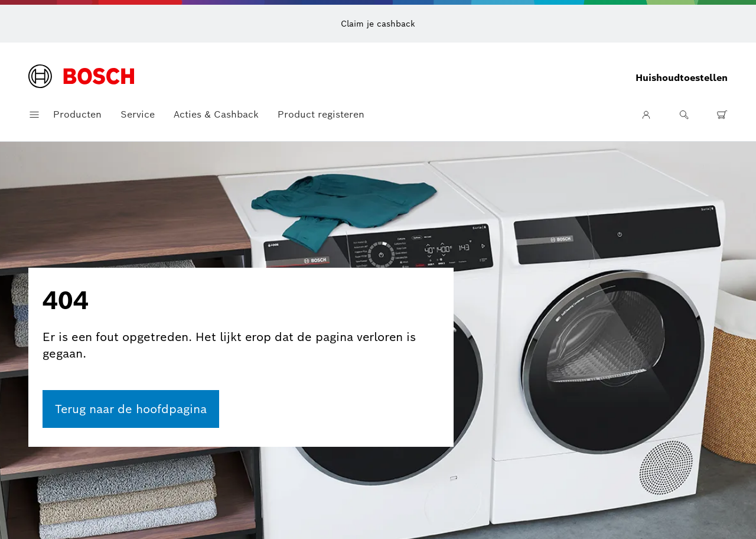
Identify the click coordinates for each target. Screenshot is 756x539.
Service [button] (138, 114)
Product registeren (321, 114)
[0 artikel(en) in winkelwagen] (722, 115)
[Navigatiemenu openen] (34, 115)
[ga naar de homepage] (131, 409)
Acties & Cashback (216, 114)
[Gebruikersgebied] (646, 115)
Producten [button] (77, 114)
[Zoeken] (684, 115)
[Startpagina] (81, 77)
